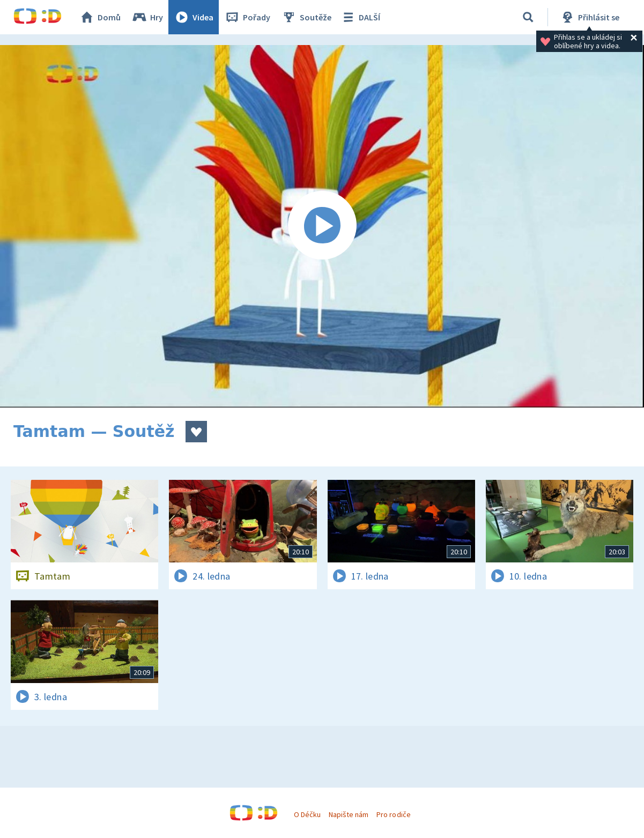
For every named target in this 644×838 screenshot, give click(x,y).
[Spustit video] (322, 226)
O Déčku (307, 814)
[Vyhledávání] (528, 17)
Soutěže (306, 17)
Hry (147, 17)
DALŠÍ (360, 17)
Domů (100, 17)
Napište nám (349, 814)
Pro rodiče (393, 814)
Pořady (247, 17)
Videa (194, 17)
